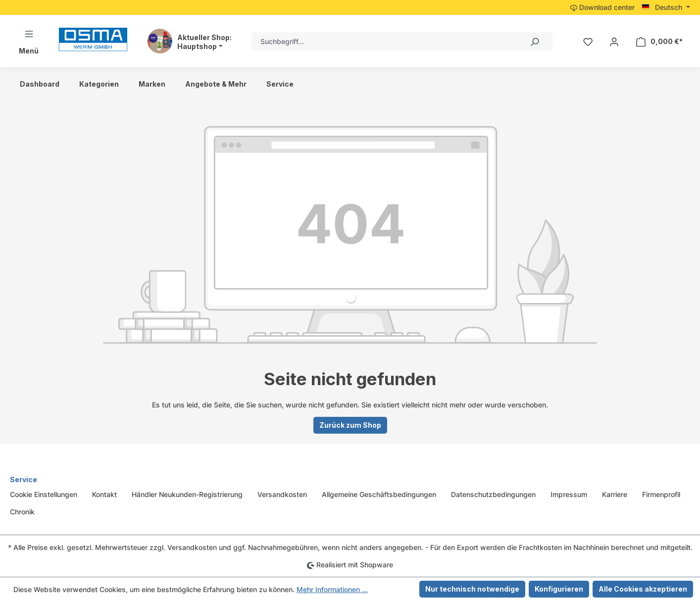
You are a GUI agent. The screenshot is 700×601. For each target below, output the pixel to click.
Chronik (22, 512)
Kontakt (104, 494)
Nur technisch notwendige (472, 589)
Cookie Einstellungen (44, 494)
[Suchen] (534, 41)
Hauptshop (197, 47)
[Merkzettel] (588, 42)
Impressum (569, 494)
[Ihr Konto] (614, 42)
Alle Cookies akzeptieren (643, 589)
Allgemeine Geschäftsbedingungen (379, 494)
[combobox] (384, 41)
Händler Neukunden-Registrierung (187, 494)
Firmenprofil (661, 494)
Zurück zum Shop (350, 425)
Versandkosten (282, 494)
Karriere (615, 494)
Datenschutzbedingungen (493, 494)
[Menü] (29, 41)
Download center (602, 7)
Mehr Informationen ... (332, 589)
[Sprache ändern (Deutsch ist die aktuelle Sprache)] (666, 7)
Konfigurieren (559, 589)
